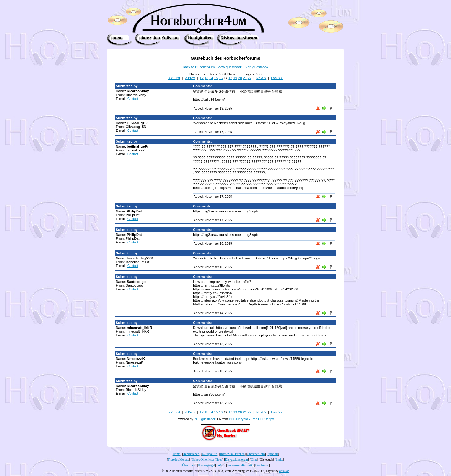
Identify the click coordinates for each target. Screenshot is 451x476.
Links (279, 460)
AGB (221, 465)
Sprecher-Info (256, 454)
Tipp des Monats (178, 460)
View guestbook (229, 67)
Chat (254, 460)
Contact (133, 99)
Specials (273, 454)
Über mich (189, 465)
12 (202, 78)
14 (211, 78)
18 (230, 78)
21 (245, 78)
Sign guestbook (257, 67)
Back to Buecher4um (199, 67)
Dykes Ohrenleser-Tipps (207, 460)
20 (240, 78)
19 (235, 78)
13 (206, 78)
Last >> (277, 78)
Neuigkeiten (210, 454)
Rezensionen (191, 454)
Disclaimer (262, 465)
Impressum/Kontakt (240, 465)
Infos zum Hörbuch (232, 454)
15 (216, 78)
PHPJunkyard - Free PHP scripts (252, 419)
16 (221, 78)
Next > (261, 78)
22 (250, 78)
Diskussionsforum (237, 460)
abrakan (284, 471)
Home (176, 454)
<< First (174, 78)
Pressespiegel (206, 465)
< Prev (190, 78)
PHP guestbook (205, 419)
